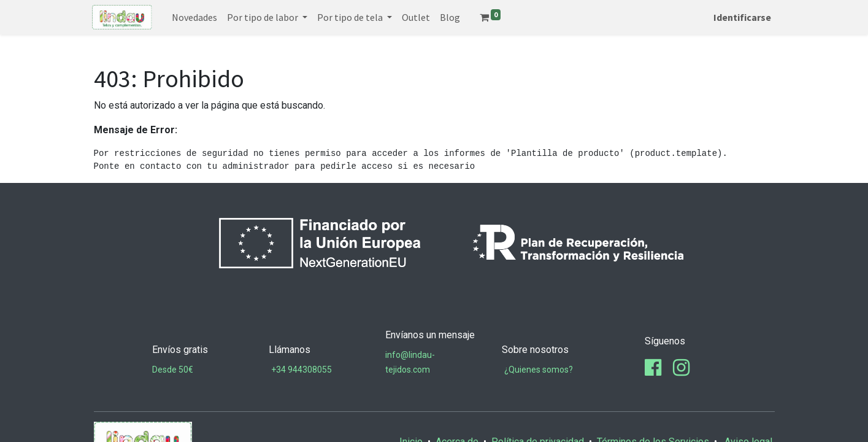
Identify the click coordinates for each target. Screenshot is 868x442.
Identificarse (741, 17)
